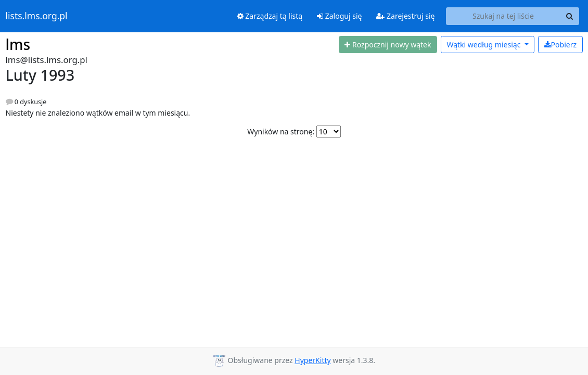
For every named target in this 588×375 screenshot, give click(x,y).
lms (18, 44)
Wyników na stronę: (281, 132)
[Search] (570, 16)
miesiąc (484, 45)
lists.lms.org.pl (37, 16)
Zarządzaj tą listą (270, 16)
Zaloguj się (339, 16)
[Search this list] (503, 16)
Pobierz (560, 45)
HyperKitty (312, 360)
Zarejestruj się (405, 16)
